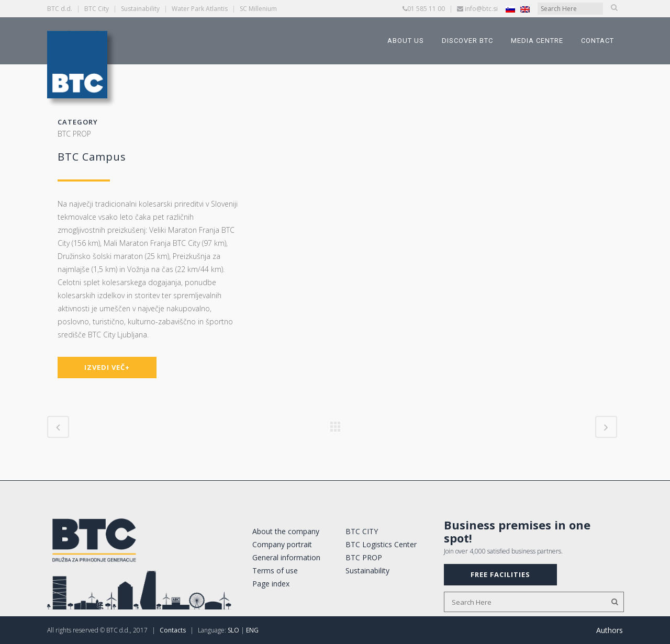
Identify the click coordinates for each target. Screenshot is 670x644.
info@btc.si (481, 9)
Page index (271, 584)
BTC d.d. (60, 9)
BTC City (97, 9)
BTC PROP (364, 557)
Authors (610, 630)
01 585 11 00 (426, 9)
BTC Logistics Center (381, 544)
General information (286, 557)
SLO (233, 630)
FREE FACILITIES (500, 574)
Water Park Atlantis (200, 9)
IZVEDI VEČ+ (107, 367)
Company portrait (282, 544)
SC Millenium (258, 9)
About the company (286, 531)
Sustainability (140, 9)
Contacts (173, 630)
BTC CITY (362, 531)
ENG (252, 630)
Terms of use (275, 570)
